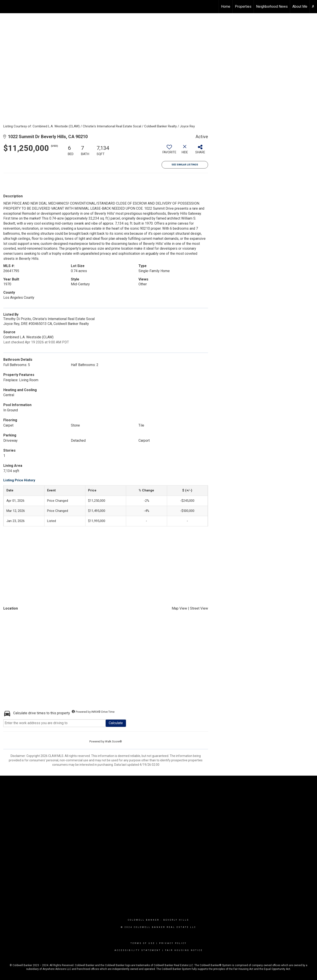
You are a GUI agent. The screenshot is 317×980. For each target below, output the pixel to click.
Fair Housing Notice (184, 950)
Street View (199, 608)
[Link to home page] (6, 7)
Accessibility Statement (138, 950)
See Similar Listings (185, 165)
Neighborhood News (272, 6)
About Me (300, 6)
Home (226, 6)
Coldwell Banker (144, 920)
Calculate (116, 723)
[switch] (169, 151)
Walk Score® (113, 741)
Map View (179, 608)
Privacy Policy (173, 943)
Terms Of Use (143, 943)
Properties (243, 6)
